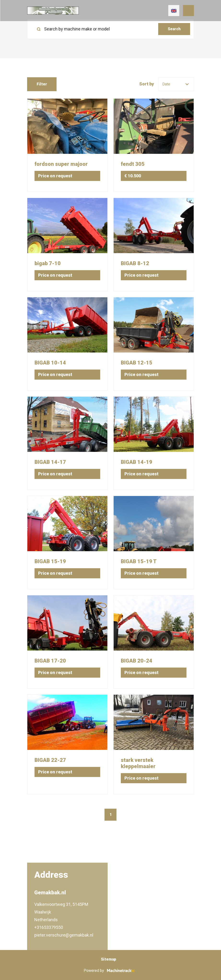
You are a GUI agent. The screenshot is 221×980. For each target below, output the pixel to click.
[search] (110, 29)
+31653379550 (49, 927)
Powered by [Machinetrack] (111, 971)
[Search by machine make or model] (95, 29)
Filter (42, 84)
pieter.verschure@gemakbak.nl (64, 935)
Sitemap (109, 959)
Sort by (147, 84)
